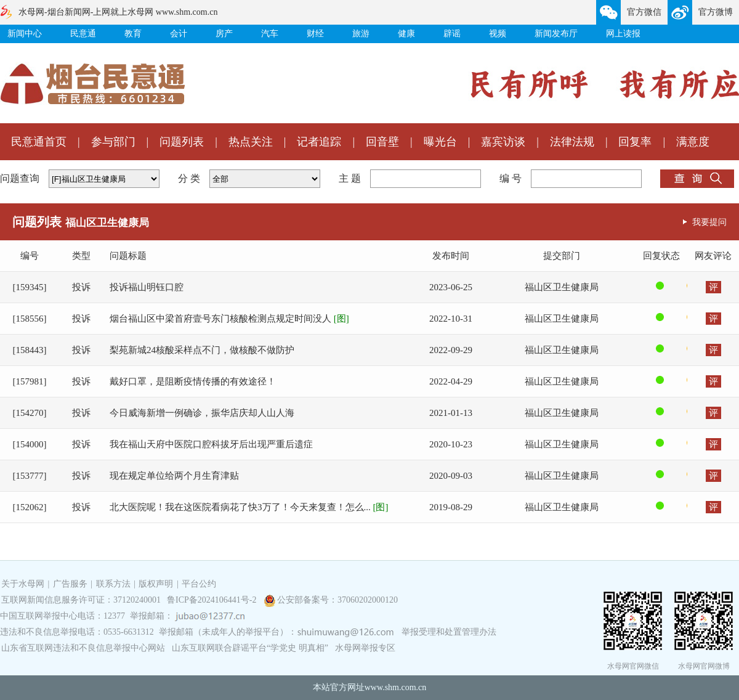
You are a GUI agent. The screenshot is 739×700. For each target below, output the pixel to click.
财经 (315, 34)
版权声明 (156, 584)
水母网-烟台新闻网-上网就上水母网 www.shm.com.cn (118, 12)
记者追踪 (319, 142)
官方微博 (716, 12)
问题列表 (182, 142)
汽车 (270, 34)
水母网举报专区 (365, 648)
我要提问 (709, 222)
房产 (224, 34)
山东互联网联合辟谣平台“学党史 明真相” (250, 648)
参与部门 (113, 142)
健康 (406, 34)
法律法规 (572, 142)
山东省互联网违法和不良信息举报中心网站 (83, 648)
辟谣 (452, 34)
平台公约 (199, 584)
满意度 (693, 142)
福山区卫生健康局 (562, 287)
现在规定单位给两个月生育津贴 (174, 476)
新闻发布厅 (556, 34)
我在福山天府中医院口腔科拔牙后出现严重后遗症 (211, 444)
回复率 (635, 142)
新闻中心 (25, 34)
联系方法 (113, 584)
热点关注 (251, 142)
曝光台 (440, 142)
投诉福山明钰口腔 (147, 287)
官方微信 (644, 12)
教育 (133, 34)
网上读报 (623, 34)
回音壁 (382, 142)
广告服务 (70, 584)
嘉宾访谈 (503, 142)
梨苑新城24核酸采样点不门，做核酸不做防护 (202, 350)
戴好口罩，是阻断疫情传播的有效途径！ (193, 381)
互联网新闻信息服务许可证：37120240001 (81, 600)
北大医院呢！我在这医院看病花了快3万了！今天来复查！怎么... (249, 507)
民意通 (83, 34)
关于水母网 (24, 584)
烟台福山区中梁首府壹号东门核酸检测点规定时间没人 (229, 319)
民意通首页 (39, 142)
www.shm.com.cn (396, 687)
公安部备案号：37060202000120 (337, 600)
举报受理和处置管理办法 (449, 632)
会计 (179, 34)
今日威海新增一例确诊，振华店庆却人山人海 (202, 413)
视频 (498, 34)
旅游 (361, 34)
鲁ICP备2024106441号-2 (213, 600)
